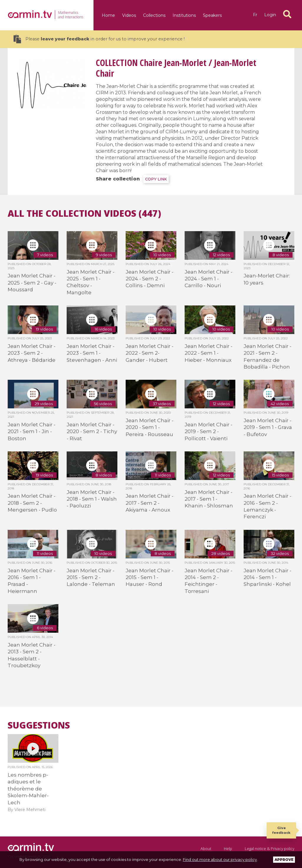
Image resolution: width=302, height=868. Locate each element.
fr (255, 15)
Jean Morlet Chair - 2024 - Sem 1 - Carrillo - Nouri (209, 279)
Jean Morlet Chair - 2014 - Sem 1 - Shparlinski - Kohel (267, 577)
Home (108, 15)
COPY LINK (156, 179)
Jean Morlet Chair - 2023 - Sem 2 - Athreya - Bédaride (32, 353)
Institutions (184, 15)
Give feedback (281, 830)
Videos (129, 15)
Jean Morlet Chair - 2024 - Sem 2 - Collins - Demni (150, 279)
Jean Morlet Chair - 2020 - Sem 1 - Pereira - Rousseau (150, 427)
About (206, 849)
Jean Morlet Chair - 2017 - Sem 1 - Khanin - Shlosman (209, 499)
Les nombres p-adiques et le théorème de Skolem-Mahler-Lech (28, 789)
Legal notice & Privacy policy (270, 849)
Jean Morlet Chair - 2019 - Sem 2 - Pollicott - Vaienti (209, 431)
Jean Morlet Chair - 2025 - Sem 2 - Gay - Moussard (32, 283)
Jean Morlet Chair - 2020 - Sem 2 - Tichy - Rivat (92, 431)
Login (270, 15)
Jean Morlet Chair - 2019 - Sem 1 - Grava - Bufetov (268, 427)
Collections (154, 15)
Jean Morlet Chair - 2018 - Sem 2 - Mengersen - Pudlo (32, 503)
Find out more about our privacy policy (220, 859)
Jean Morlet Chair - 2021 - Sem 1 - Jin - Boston (32, 431)
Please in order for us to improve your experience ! (99, 39)
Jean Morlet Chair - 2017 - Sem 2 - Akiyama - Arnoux (150, 503)
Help (228, 849)
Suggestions (39, 725)
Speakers (212, 15)
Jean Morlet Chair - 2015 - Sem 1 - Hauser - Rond (150, 577)
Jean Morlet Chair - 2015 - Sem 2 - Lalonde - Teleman (91, 577)
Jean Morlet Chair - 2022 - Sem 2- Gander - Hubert (150, 353)
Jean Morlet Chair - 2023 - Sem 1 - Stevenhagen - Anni (92, 353)
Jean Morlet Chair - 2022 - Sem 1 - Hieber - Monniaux (209, 353)
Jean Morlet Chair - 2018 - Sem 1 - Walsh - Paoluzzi (92, 499)
